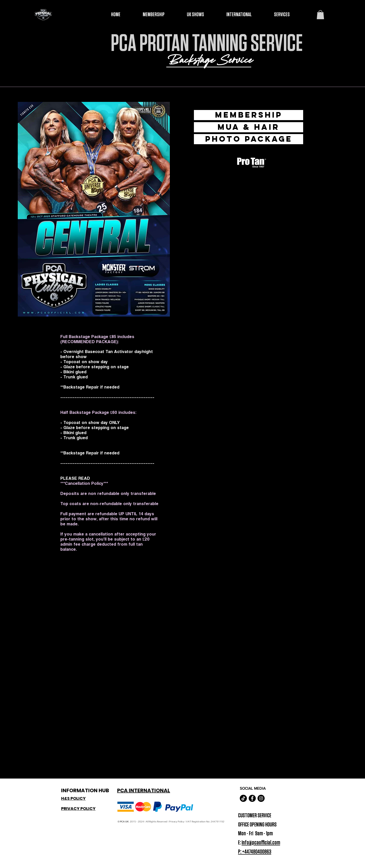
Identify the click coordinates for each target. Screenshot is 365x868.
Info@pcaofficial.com (261, 843)
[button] (320, 15)
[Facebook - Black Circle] (252, 798)
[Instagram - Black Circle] (261, 798)
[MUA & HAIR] (249, 127)
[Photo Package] (249, 139)
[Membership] (249, 115)
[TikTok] (243, 798)
